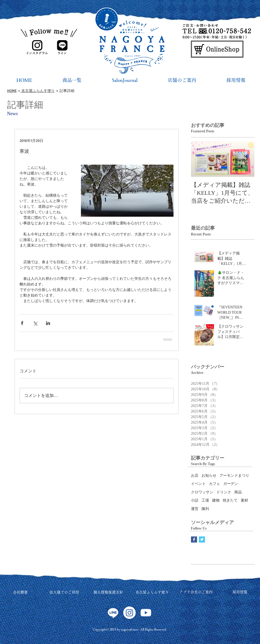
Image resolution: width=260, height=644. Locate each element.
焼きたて (230, 500)
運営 (195, 509)
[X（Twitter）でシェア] (35, 323)
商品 (238, 492)
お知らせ (209, 476)
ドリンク (224, 492)
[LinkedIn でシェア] (48, 323)
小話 (195, 500)
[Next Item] (246, 159)
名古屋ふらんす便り (38, 91)
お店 (195, 476)
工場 (205, 500)
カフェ (215, 484)
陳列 (205, 509)
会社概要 (20, 592)
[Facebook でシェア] (22, 323)
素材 (244, 500)
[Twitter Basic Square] (202, 539)
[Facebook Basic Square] (194, 539)
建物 (216, 500)
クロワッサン (202, 492)
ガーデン (231, 484)
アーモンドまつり (234, 476)
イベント (198, 484)
